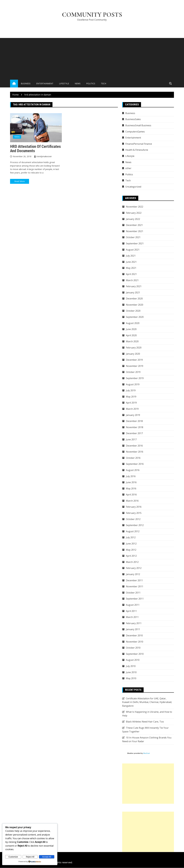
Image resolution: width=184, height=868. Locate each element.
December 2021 (134, 225)
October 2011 (133, 593)
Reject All (30, 857)
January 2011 (133, 629)
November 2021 (135, 231)
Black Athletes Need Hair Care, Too (145, 722)
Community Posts (92, 15)
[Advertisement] (92, 58)
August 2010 (133, 660)
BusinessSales (133, 119)
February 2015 (134, 513)
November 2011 (135, 587)
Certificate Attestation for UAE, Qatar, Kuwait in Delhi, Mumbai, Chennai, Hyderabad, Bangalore (147, 702)
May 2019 (131, 397)
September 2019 (135, 378)
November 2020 (135, 305)
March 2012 (132, 562)
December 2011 (134, 580)
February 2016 (134, 507)
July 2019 (131, 391)
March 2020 (132, 342)
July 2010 (131, 666)
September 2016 (135, 464)
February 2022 (134, 213)
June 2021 (131, 262)
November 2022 (135, 207)
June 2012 (131, 544)
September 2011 (135, 599)
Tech (103, 84)
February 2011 (134, 623)
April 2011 (131, 611)
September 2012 (135, 525)
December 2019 (134, 360)
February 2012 (134, 568)
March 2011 (132, 617)
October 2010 (133, 648)
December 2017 (134, 433)
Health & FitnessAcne (137, 150)
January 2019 (133, 415)
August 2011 (133, 605)
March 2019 (132, 409)
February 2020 (134, 348)
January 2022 (133, 219)
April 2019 (131, 403)
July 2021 (131, 256)
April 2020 (131, 335)
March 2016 (132, 501)
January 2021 (133, 292)
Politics (91, 84)
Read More (20, 181)
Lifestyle (64, 84)
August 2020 (133, 323)
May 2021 (131, 268)
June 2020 (131, 329)
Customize (13, 857)
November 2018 (135, 427)
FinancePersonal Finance (139, 144)
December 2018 (134, 421)
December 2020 (134, 299)
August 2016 (133, 470)
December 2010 (134, 635)
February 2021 (134, 286)
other (128, 168)
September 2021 (135, 243)
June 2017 (131, 439)
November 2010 (135, 642)
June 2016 (131, 482)
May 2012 (131, 550)
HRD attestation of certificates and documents (35, 149)
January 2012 (133, 574)
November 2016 (135, 452)
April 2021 (131, 274)
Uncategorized (133, 187)
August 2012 (133, 531)
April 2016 (131, 495)
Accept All (47, 857)
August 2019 (133, 384)
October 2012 (133, 519)
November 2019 (135, 366)
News (78, 84)
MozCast (147, 753)
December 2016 (134, 446)
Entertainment (45, 84)
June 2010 (131, 672)
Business (26, 84)
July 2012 (131, 538)
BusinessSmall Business (138, 126)
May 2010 (131, 678)
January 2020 (133, 354)
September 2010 (135, 654)
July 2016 (131, 476)
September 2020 (135, 317)
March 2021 (132, 280)
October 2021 (133, 237)
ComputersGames (135, 132)
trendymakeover (44, 157)
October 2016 (133, 458)
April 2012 (131, 556)
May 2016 (131, 489)
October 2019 (133, 372)
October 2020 (133, 311)
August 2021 (133, 250)
